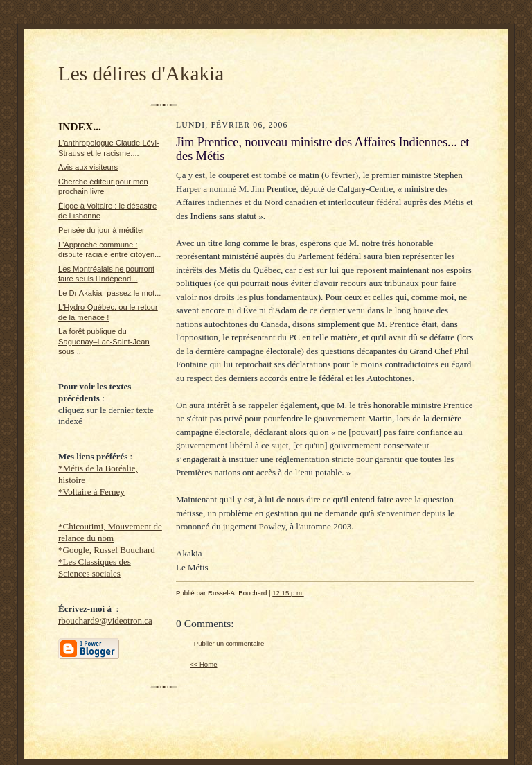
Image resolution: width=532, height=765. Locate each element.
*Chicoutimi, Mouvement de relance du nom (110, 532)
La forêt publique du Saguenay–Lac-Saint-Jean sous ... (104, 341)
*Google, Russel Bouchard (107, 550)
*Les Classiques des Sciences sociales (95, 568)
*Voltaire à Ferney (91, 492)
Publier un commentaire (229, 643)
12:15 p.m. (288, 593)
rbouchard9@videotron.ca (105, 621)
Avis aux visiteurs (88, 167)
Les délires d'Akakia (141, 73)
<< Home (204, 664)
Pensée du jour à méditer (101, 230)
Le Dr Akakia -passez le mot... (109, 293)
